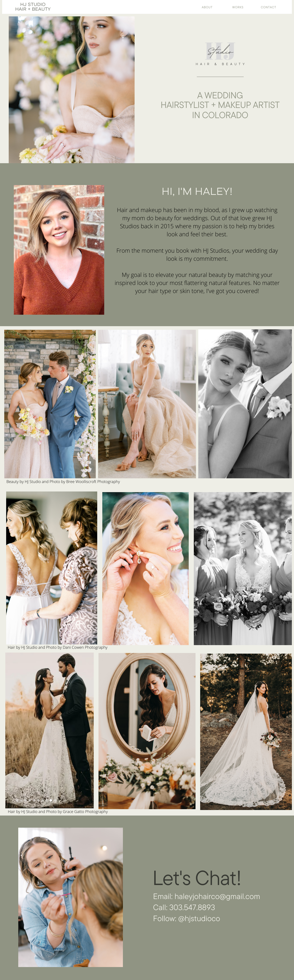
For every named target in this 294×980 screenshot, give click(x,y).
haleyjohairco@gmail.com (217, 896)
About (207, 7)
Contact (269, 7)
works (238, 7)
